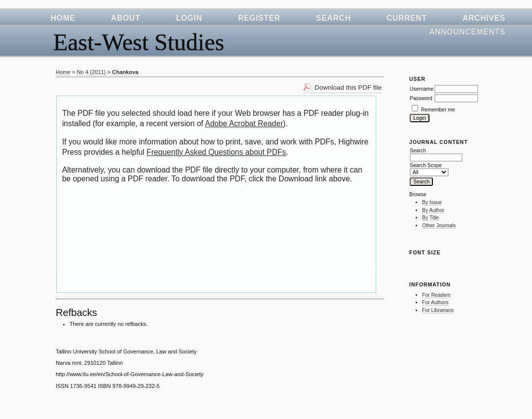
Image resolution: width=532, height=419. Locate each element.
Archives (484, 18)
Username (422, 89)
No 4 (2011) (91, 72)
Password (421, 98)
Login (189, 18)
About (125, 18)
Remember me (438, 110)
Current (407, 18)
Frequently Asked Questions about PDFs (216, 152)
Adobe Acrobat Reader (244, 123)
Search (334, 18)
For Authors (435, 302)
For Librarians (438, 310)
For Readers (436, 295)
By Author (433, 210)
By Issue (432, 202)
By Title (430, 218)
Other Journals (439, 226)
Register (259, 18)
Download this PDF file (348, 87)
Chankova (125, 72)
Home (63, 18)
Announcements (467, 32)
